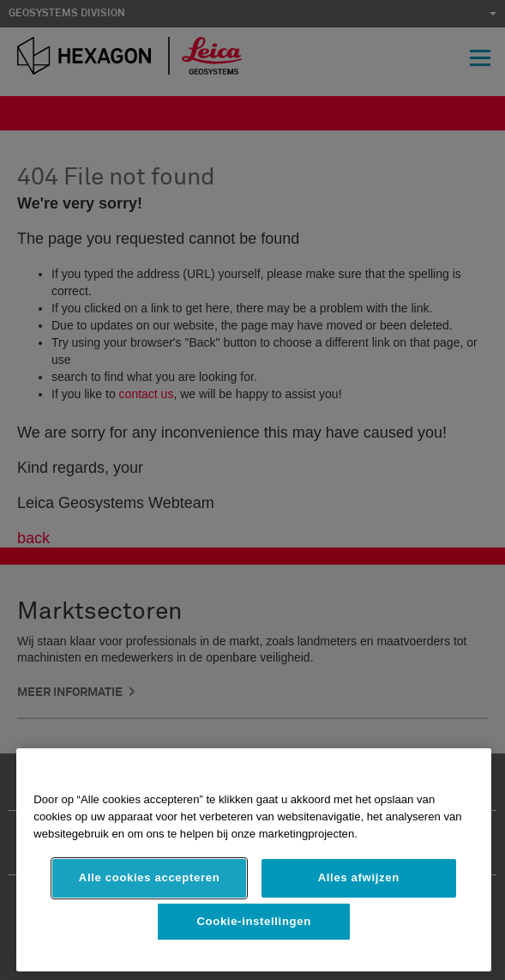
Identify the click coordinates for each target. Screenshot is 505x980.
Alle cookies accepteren (149, 877)
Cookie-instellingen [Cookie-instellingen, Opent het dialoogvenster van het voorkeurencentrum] (253, 921)
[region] (254, 860)
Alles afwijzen (359, 877)
